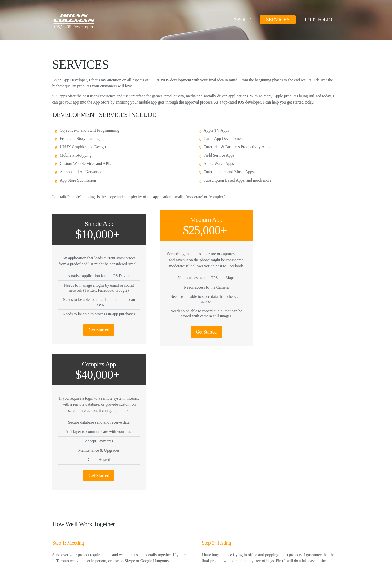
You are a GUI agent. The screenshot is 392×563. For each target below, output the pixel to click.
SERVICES (278, 20)
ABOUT (242, 20)
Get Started (95, 336)
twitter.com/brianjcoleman (278, 514)
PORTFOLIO (318, 20)
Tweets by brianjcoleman (171, 513)
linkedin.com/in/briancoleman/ (281, 523)
